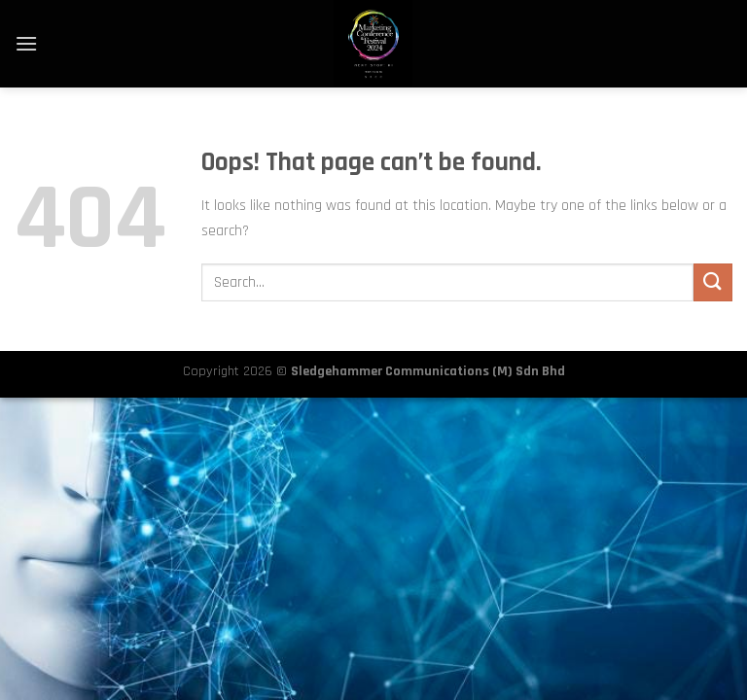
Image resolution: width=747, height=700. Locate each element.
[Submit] (713, 282)
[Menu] (26, 43)
